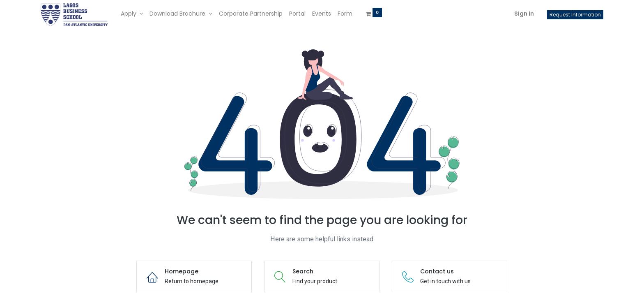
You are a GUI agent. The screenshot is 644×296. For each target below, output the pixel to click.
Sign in (524, 14)
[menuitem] (251, 14)
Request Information (575, 15)
